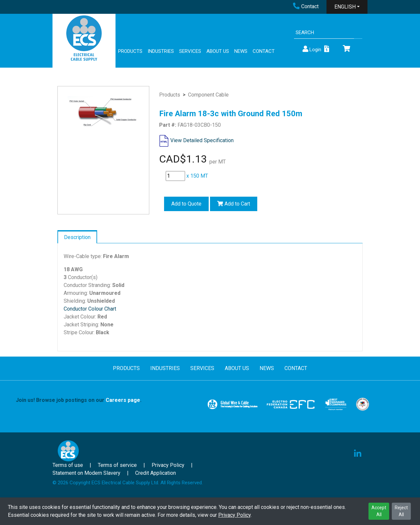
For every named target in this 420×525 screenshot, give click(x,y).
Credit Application (156, 473)
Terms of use (68, 465)
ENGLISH (345, 7)
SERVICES (190, 51)
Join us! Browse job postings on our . (79, 400)
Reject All (401, 511)
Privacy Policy (234, 515)
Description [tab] (77, 237)
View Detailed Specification (202, 140)
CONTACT (264, 51)
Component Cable (208, 95)
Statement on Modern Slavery (86, 473)
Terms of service (117, 465)
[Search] (324, 33)
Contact (306, 6)
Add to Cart (234, 204)
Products (170, 95)
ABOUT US (218, 51)
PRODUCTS (130, 51)
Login (311, 49)
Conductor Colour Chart (90, 309)
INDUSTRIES (161, 51)
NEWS (241, 51)
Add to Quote (186, 204)
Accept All (379, 511)
